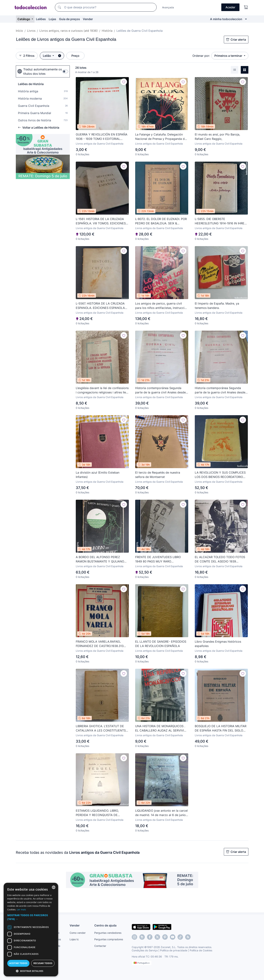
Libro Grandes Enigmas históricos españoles (218, 644)
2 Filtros (27, 56)
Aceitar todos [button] (18, 963)
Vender (88, 19)
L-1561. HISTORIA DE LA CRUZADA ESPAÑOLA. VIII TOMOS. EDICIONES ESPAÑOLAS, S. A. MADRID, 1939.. (101, 221)
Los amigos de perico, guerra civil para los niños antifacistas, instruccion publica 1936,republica (162, 306)
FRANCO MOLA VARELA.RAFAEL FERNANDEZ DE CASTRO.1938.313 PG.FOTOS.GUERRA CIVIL (100, 644)
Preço (75, 56)
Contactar (100, 946)
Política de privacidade (174, 950)
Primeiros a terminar (229, 56)
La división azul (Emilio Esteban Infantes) (98, 475)
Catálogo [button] (24, 19)
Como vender (78, 933)
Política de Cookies (201, 950)
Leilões (41, 19)
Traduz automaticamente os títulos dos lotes (40, 71)
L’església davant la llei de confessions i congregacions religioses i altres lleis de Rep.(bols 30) (102, 390)
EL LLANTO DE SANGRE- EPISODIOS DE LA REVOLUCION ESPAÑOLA (161, 644)
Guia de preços (69, 19)
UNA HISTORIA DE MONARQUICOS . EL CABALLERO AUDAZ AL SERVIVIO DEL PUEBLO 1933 (161, 728)
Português (142, 963)
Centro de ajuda (105, 925)
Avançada (168, 7)
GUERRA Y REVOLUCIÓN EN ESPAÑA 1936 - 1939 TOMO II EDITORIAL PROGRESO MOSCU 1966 (102, 137)
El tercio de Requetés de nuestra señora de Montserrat (158, 475)
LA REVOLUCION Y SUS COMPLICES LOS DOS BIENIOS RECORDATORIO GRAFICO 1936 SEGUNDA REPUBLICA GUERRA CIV (221, 475)
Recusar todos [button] (43, 963)
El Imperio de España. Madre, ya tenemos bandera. (217, 306)
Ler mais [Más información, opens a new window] (21, 910)
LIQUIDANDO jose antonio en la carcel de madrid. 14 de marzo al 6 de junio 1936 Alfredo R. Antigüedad (161, 813)
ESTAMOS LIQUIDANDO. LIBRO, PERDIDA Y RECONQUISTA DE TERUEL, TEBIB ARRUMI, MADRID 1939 (99, 813)
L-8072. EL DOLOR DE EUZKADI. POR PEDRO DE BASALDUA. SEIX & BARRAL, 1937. (161, 221)
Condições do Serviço (145, 950)
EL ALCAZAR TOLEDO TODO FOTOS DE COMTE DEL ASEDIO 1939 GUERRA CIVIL (220, 559)
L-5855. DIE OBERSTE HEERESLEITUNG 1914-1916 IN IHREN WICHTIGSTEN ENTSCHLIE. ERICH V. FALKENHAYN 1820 (221, 221)
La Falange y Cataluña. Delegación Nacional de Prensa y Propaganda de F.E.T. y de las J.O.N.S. (161, 137)
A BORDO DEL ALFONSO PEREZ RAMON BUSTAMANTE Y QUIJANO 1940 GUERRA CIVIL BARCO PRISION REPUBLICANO (101, 559)
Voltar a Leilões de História (39, 128)
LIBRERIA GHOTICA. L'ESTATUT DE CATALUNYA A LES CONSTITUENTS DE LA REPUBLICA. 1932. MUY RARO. (102, 728)
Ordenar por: (201, 56)
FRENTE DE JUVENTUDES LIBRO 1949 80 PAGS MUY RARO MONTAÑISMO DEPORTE (158, 559)
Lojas (52, 19)
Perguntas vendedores (108, 933)
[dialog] (31, 930)
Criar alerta (236, 40)
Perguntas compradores (109, 939)
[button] (31, 917)
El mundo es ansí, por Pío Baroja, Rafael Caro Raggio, (217, 137)
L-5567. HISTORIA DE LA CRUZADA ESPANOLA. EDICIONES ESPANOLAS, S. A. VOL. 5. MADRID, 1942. (102, 306)
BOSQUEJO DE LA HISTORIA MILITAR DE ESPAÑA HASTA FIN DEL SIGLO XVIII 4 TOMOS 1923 (221, 728)
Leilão (47, 56)
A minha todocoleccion (226, 19)
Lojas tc (74, 939)
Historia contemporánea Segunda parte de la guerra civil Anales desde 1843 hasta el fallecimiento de (160, 390)
